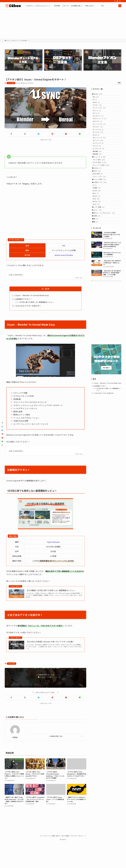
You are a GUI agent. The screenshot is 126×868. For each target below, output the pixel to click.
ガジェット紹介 (101, 212)
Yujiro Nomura (53, 542)
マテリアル (100, 147)
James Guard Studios (64, 255)
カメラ (98, 121)
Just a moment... (16, 275)
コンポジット (100, 125)
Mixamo (98, 235)
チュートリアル (101, 136)
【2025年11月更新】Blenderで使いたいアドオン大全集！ (50, 642)
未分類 (98, 263)
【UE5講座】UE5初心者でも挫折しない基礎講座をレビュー (51, 590)
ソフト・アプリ (101, 208)
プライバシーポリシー (78, 836)
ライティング (100, 162)
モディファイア (101, 155)
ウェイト (98, 117)
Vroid (98, 247)
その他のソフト (101, 216)
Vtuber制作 (99, 205)
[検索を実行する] (120, 6)
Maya (97, 232)
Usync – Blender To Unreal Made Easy (32, 295)
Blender (99, 95)
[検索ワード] (111, 6)
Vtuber (98, 201)
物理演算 (99, 177)
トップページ (46, 836)
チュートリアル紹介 (103, 193)
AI (96, 220)
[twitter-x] (115, 1)
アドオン (99, 110)
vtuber (98, 106)
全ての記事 (65, 836)
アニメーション (101, 114)
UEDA (15, 737)
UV (97, 102)
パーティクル (100, 143)
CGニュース (100, 181)
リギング (98, 166)
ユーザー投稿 (100, 251)
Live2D (98, 228)
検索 (119, 83)
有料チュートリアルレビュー (105, 259)
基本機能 (99, 174)
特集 (97, 267)
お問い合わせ (56, 836)
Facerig (98, 197)
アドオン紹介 (11, 83)
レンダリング (100, 170)
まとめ (98, 151)
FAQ (97, 99)
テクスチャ (100, 140)
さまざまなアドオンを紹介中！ (28, 306)
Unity (98, 239)
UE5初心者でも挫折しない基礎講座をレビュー (37, 302)
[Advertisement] (63, 24)
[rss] (117, 1)
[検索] (120, 1)
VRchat (98, 243)
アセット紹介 (101, 185)
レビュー (98, 255)
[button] (11, 134)
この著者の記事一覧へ (56, 736)
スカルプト (99, 132)
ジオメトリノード (101, 129)
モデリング (100, 159)
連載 (97, 271)
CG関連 (98, 224)
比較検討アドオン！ (24, 299)
